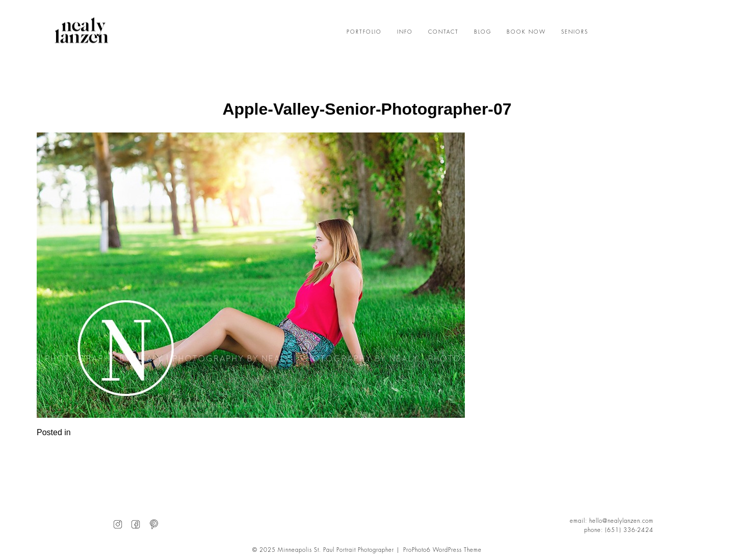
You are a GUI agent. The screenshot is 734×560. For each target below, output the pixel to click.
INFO (405, 32)
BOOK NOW (526, 32)
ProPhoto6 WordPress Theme (442, 550)
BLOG (483, 32)
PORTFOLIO (364, 32)
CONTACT (443, 32)
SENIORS (575, 32)
